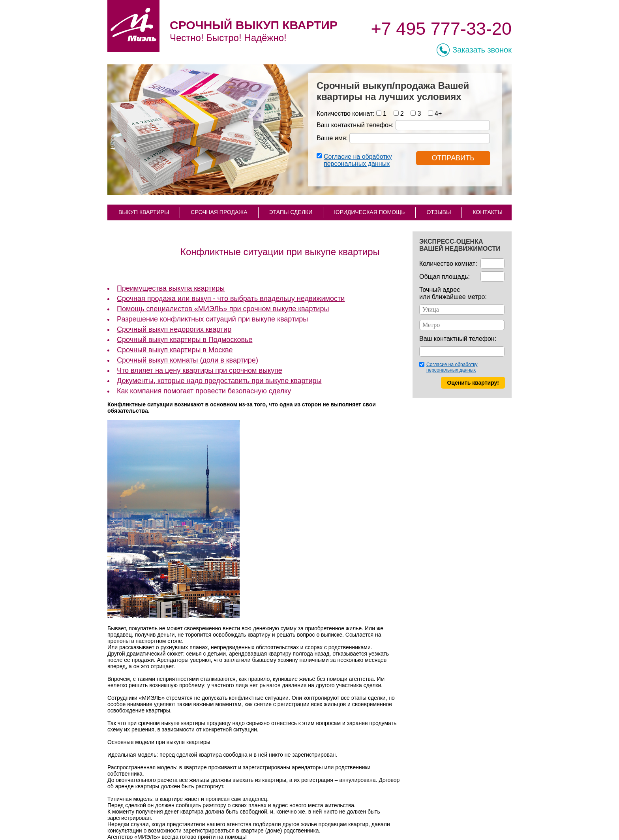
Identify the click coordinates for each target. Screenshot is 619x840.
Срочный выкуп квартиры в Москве (175, 350)
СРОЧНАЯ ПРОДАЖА (219, 212)
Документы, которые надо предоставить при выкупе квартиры (219, 381)
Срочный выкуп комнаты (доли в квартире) (188, 360)
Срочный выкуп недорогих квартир (174, 329)
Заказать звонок (482, 50)
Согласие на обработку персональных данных (358, 160)
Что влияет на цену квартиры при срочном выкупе (200, 370)
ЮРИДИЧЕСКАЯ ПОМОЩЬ (369, 212)
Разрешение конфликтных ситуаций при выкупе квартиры (212, 319)
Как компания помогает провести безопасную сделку (204, 391)
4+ (438, 114)
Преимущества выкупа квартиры (171, 288)
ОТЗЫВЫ (439, 212)
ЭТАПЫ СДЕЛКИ (291, 212)
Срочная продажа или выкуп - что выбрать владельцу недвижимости (231, 299)
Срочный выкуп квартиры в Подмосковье (185, 340)
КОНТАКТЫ (488, 212)
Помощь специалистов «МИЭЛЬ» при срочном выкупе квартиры (223, 309)
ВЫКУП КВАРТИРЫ (144, 212)
